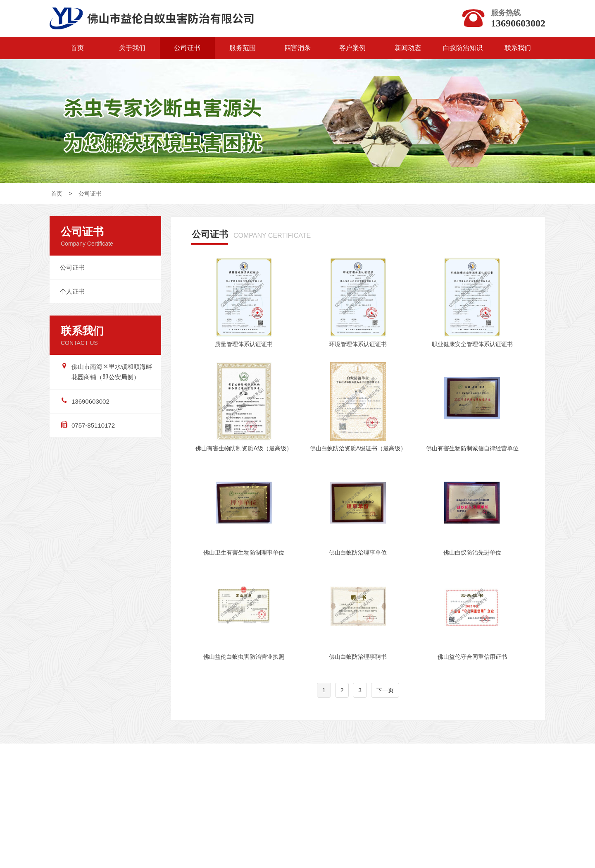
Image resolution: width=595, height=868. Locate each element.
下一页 (385, 696)
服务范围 (243, 48)
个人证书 (72, 294)
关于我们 (132, 48)
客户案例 (352, 48)
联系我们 (518, 48)
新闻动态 (408, 48)
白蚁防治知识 (463, 48)
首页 (77, 48)
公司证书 (187, 48)
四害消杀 (297, 48)
